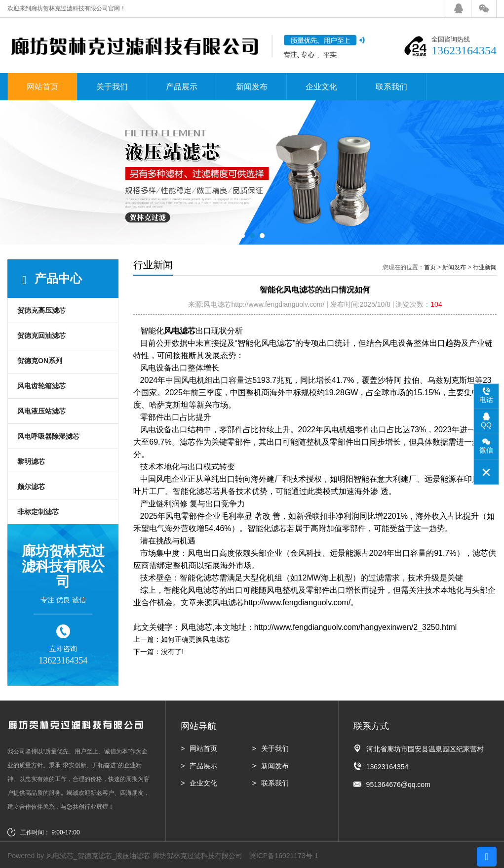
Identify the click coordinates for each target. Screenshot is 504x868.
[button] (242, 236)
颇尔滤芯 (31, 487)
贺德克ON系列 (40, 361)
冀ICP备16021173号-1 (284, 856)
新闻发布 (252, 87)
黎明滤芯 (31, 461)
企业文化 (321, 87)
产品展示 (182, 87)
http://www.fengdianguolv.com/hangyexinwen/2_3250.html (356, 627)
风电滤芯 (180, 331)
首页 (430, 267)
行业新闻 (485, 267)
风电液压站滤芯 (41, 411)
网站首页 (42, 87)
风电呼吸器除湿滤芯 (48, 436)
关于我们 (112, 87)
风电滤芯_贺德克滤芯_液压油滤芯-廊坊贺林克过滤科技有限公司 (144, 856)
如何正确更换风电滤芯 (195, 639)
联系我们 (391, 87)
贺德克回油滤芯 (41, 335)
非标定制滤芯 (38, 512)
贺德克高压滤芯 (41, 310)
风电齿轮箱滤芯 (41, 386)
